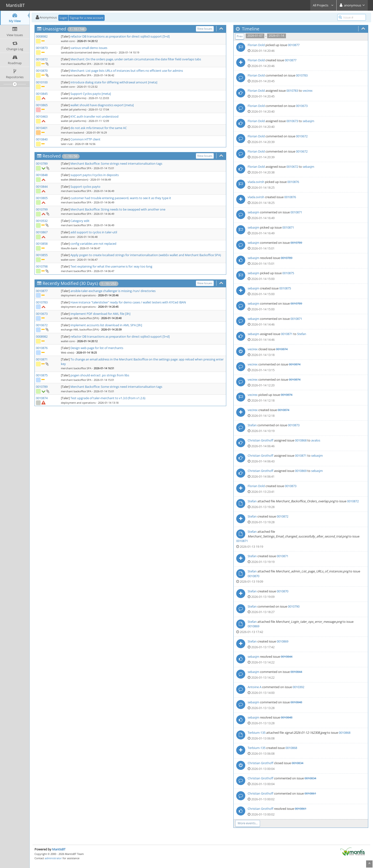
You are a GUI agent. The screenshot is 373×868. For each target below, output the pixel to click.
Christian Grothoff (260, 440)
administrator (53, 858)
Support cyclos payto (85, 187)
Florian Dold (256, 45)
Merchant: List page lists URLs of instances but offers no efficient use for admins (127, 71)
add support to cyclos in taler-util (94, 232)
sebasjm (308, 121)
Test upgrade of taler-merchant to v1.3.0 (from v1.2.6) (108, 398)
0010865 (42, 105)
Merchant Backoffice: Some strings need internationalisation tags (116, 163)
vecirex (308, 91)
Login (63, 18)
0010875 (42, 375)
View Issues (205, 29)
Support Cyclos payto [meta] (91, 94)
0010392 (298, 687)
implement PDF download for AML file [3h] (100, 314)
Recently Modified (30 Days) (70, 283)
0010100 (42, 82)
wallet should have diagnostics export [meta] (102, 105)
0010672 (42, 325)
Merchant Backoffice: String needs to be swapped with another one (118, 209)
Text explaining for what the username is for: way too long (111, 266)
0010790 (294, 606)
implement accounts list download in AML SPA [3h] (106, 325)
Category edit (80, 221)
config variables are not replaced (93, 244)
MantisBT (59, 849)
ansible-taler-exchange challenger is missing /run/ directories (113, 291)
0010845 (42, 94)
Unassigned (54, 29)
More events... (248, 823)
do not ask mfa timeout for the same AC (99, 128)
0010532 (42, 221)
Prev (240, 36)
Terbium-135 (257, 733)
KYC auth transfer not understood (94, 116)
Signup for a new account (87, 18)
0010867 (42, 232)
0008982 (42, 36)
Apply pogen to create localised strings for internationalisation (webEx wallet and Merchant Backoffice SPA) (146, 255)
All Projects (323, 5)
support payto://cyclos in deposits (95, 175)
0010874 (42, 398)
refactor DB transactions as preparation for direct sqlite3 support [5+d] (120, 36)
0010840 (42, 139)
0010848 (42, 175)
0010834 (297, 763)
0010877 (42, 291)
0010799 (42, 209)
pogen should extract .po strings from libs (100, 375)
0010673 (42, 314)
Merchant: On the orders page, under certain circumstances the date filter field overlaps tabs (136, 59)
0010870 (42, 71)
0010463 (42, 116)
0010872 (42, 59)
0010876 (42, 348)
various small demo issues (89, 48)
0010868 (301, 440)
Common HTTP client (85, 139)
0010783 (42, 302)
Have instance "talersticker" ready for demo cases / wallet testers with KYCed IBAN (128, 302)
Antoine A (255, 687)
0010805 (42, 198)
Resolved (52, 156)
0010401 (42, 128)
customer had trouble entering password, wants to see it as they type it (121, 198)
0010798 (42, 266)
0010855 (42, 255)
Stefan (302, 334)
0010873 (42, 48)
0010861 (310, 793)
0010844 (42, 187)
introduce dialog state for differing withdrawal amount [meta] (114, 82)
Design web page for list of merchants (97, 348)
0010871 (42, 359)
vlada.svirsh (256, 182)
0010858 (42, 244)
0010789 (42, 163)
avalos (316, 440)
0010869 (301, 471)
